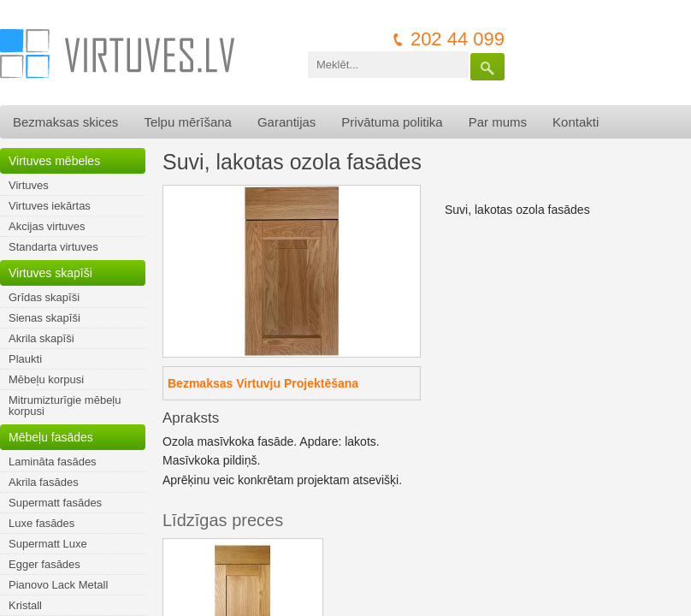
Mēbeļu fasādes (51, 437)
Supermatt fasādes (55, 503)
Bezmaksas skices (65, 122)
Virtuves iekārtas (50, 206)
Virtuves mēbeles (54, 161)
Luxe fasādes (41, 523)
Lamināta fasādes (53, 462)
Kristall (25, 605)
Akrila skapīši (41, 338)
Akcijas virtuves (47, 226)
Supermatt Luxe (48, 544)
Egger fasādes (44, 564)
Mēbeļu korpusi (46, 379)
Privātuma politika (392, 122)
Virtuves (29, 185)
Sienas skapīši (44, 318)
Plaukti (25, 359)
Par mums (498, 122)
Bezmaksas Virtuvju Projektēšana (263, 383)
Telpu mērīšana (188, 122)
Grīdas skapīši (44, 297)
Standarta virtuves (53, 247)
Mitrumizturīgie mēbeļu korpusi (65, 406)
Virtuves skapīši (50, 273)
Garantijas (286, 122)
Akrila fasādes (44, 482)
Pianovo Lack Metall (58, 585)
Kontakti (576, 122)
